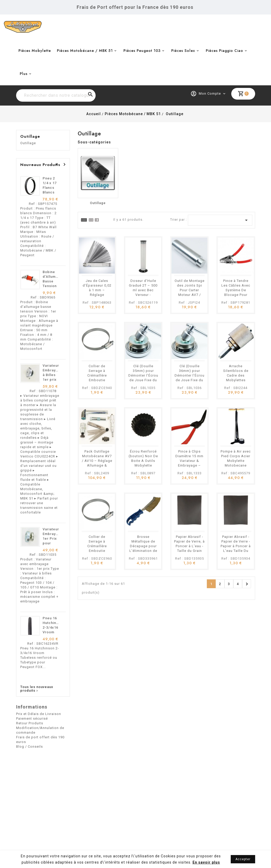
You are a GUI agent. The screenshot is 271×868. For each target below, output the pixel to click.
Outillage (30, 136)
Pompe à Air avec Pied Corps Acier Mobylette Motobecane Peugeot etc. (236, 461)
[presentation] (57, 164)
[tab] (84, 220)
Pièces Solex (183, 51)
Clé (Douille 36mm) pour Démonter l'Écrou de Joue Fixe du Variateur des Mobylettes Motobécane (190, 380)
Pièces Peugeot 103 (142, 51)
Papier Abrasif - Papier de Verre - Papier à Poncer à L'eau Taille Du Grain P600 (236, 546)
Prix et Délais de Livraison (39, 714)
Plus (24, 74)
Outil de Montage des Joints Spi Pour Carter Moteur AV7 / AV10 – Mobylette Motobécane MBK (189, 295)
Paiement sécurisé (32, 718)
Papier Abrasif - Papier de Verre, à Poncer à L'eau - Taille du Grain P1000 (189, 546)
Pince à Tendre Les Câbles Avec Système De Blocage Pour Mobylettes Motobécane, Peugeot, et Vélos (236, 295)
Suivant (247, 584)
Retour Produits (30, 723)
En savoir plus (206, 862)
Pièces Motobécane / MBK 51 (85, 51)
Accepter (243, 859)
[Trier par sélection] (220, 220)
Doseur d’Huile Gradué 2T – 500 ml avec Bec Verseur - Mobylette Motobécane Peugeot (143, 295)
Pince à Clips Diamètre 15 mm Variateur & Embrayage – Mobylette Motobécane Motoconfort (189, 465)
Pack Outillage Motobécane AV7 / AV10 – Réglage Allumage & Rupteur (97, 461)
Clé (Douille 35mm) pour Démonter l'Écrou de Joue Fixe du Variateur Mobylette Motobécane (143, 380)
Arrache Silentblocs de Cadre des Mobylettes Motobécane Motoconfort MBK (236, 380)
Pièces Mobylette (35, 51)
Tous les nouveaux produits (37, 689)
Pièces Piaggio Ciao (224, 51)
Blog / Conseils (29, 747)
